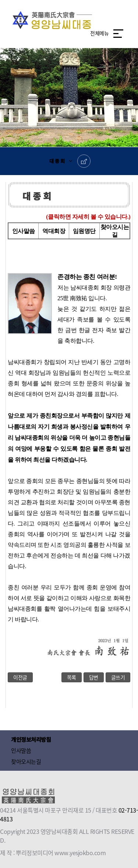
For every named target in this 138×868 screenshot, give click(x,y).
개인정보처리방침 (31, 739)
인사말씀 (24, 231)
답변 (94, 677)
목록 (72, 677)
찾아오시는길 (26, 762)
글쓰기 (118, 677)
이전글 (20, 677)
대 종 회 (57, 161)
